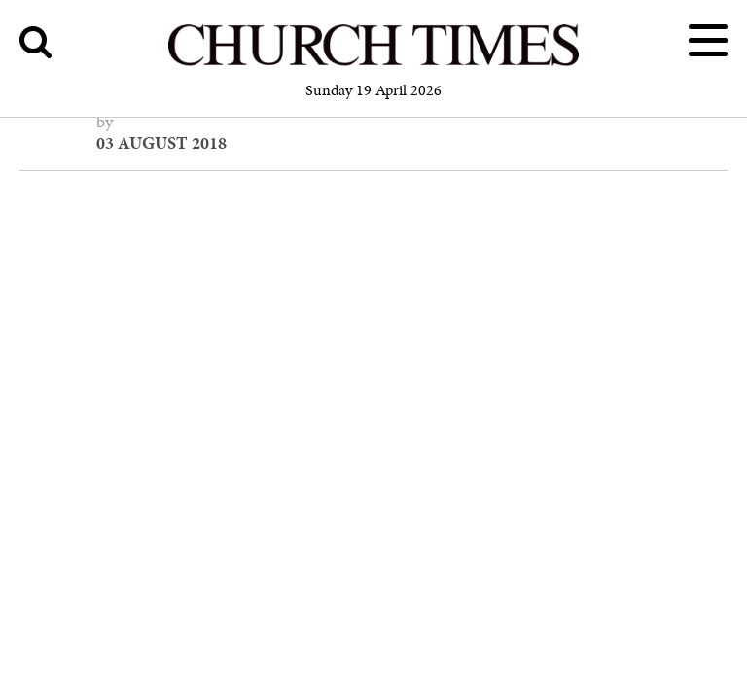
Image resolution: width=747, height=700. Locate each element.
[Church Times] (373, 63)
